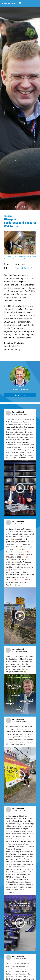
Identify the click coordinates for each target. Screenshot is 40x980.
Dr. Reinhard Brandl (20, 390)
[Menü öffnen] (36, 3)
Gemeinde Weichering (24, 268)
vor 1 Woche (16, 722)
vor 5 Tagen (16, 651)
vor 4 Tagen (16, 414)
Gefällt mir (20, 395)
